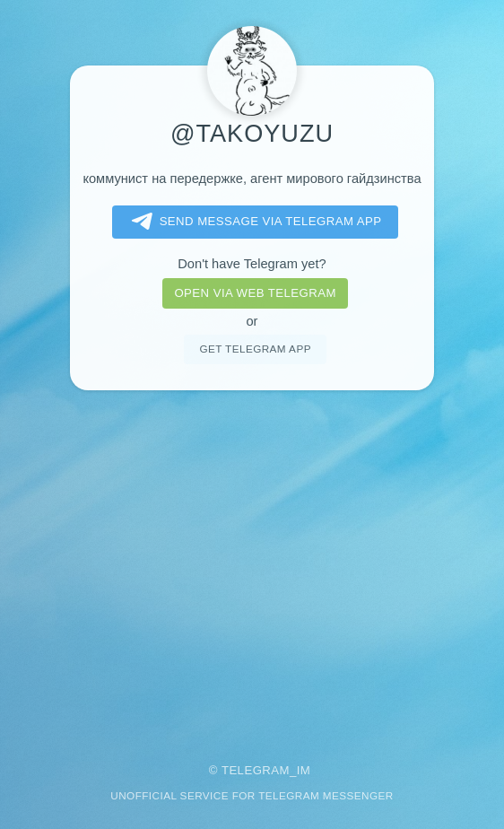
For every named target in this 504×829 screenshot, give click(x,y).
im (304, 770)
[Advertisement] (252, 564)
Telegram (256, 770)
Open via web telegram (255, 293)
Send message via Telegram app (253, 222)
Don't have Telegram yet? (252, 264)
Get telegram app (255, 349)
